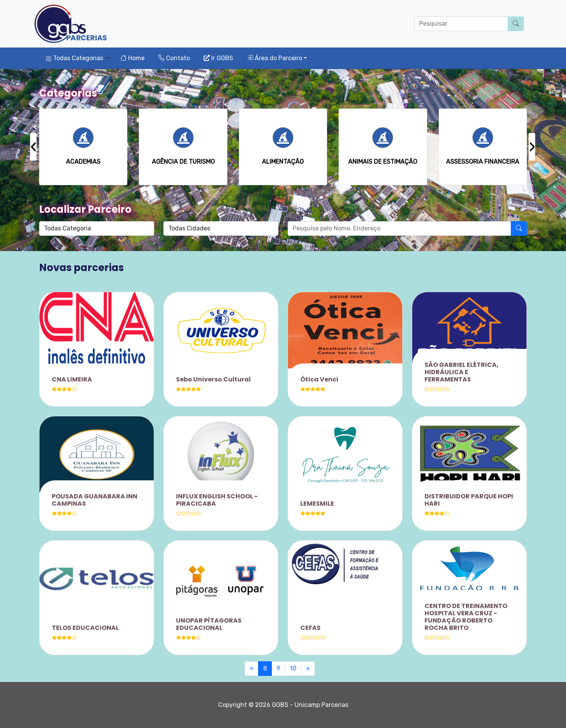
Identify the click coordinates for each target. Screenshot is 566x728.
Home (132, 58)
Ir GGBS (218, 58)
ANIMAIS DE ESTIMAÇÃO (383, 162)
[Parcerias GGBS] (71, 24)
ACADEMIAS (83, 162)
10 (293, 668)
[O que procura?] (461, 24)
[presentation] (34, 147)
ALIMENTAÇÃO (283, 162)
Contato (174, 58)
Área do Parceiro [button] (275, 58)
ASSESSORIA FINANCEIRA (483, 162)
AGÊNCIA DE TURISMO (183, 162)
